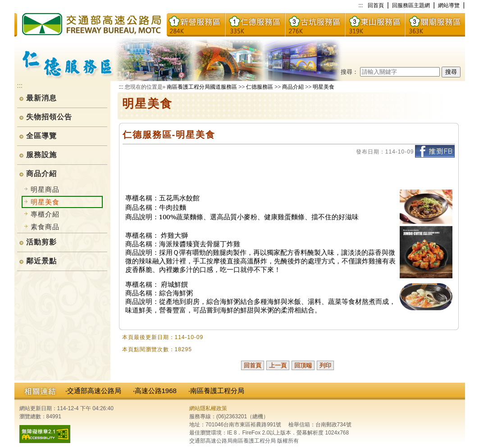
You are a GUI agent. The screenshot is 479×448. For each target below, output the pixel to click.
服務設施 (41, 155)
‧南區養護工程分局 (216, 391)
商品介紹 (41, 174)
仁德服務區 (260, 87)
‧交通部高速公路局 (93, 391)
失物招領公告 (49, 117)
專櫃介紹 (45, 214)
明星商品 (45, 189)
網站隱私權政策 (208, 408)
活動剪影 (41, 242)
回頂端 (303, 365)
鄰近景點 (41, 261)
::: (360, 5)
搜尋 (451, 72)
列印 (325, 365)
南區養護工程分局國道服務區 (202, 87)
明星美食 (324, 87)
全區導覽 (41, 136)
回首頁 (376, 5)
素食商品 (45, 227)
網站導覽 (449, 5)
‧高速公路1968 (155, 391)
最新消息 (41, 98)
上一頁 (278, 365)
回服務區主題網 (411, 5)
